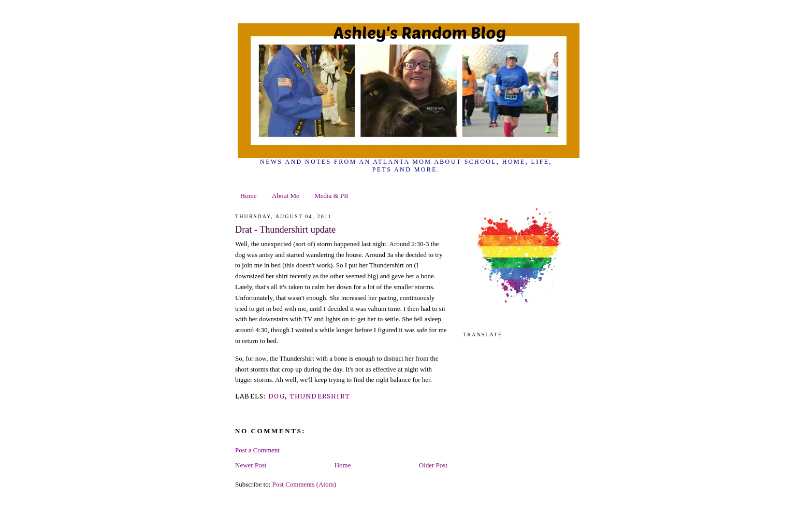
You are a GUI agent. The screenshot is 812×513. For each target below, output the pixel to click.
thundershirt (320, 396)
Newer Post (251, 465)
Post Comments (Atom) (304, 484)
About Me (286, 196)
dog (277, 396)
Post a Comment (257, 450)
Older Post (433, 465)
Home (249, 196)
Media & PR (331, 196)
